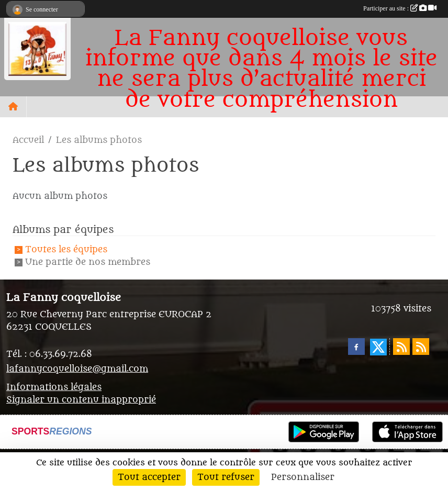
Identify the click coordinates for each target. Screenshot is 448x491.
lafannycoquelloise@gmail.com (77, 369)
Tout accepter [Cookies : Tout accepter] (149, 477)
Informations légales (54, 387)
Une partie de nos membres (88, 263)
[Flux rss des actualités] (401, 347)
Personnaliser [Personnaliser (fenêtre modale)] (303, 477)
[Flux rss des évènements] (421, 347)
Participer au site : (400, 8)
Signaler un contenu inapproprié (81, 400)
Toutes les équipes (66, 250)
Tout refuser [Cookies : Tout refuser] (226, 477)
